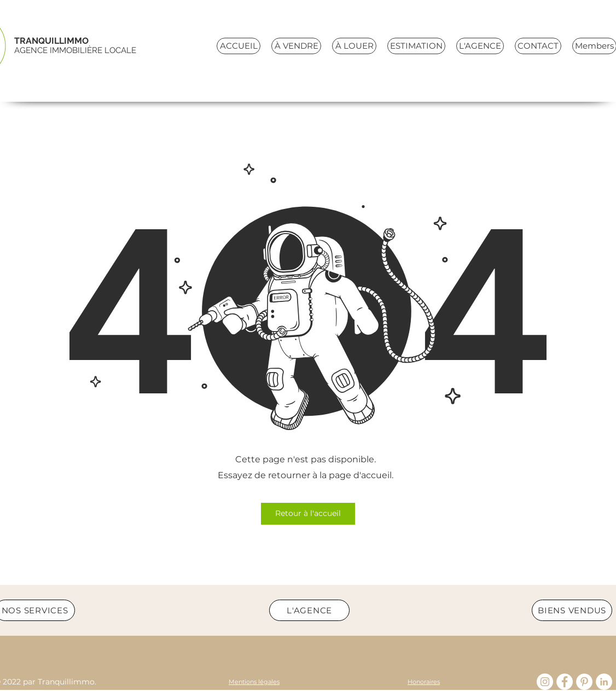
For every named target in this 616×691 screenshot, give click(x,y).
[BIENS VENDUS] (572, 610)
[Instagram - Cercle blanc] (545, 682)
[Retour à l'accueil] (308, 514)
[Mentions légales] (254, 682)
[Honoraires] (424, 682)
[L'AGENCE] (309, 610)
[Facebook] (565, 682)
